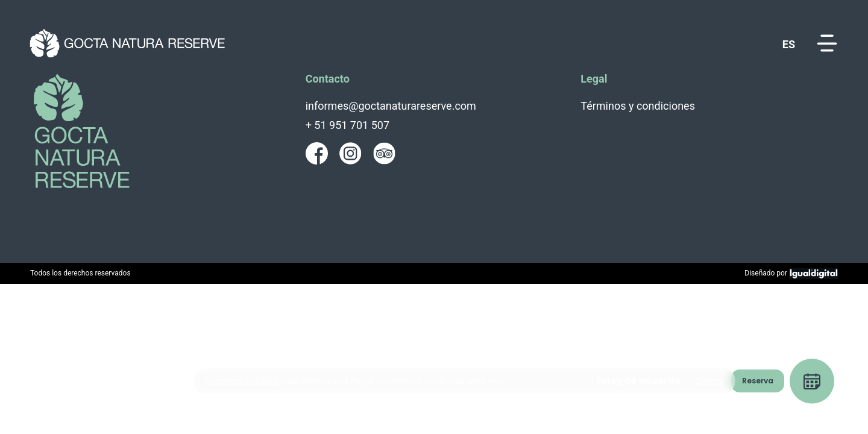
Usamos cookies (242, 381)
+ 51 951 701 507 (348, 125)
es (789, 44)
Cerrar (709, 381)
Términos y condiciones (638, 106)
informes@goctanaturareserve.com (391, 106)
